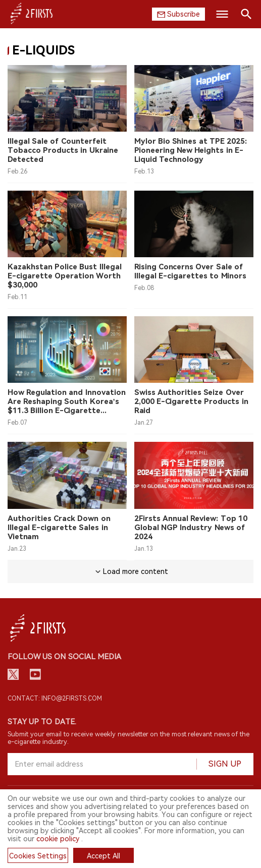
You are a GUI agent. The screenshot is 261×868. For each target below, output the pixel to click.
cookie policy (58, 839)
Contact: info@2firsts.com (55, 699)
